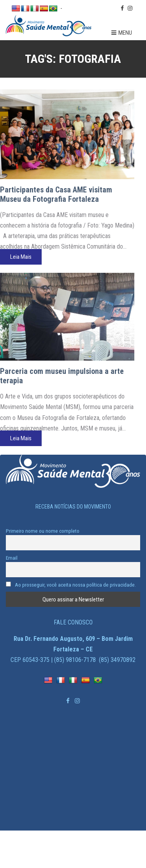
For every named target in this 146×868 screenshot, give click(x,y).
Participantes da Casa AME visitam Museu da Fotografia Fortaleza (56, 194)
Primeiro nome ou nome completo (43, 531)
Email (12, 558)
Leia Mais (21, 257)
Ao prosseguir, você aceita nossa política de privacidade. (71, 585)
